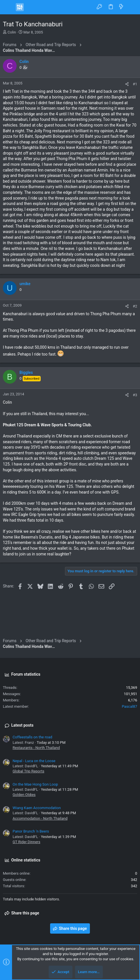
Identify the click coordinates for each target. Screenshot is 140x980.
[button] (9, 7)
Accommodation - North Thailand (40, 818)
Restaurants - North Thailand (36, 748)
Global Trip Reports (28, 771)
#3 (135, 395)
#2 (135, 306)
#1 (135, 84)
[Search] (132, 7)
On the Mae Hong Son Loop (35, 784)
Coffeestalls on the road (32, 737)
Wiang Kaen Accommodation (37, 808)
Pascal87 (129, 706)
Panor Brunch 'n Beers (31, 831)
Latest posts (22, 725)
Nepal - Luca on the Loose (34, 761)
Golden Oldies (24, 795)
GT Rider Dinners (26, 842)
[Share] (127, 84)
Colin (12, 32)
